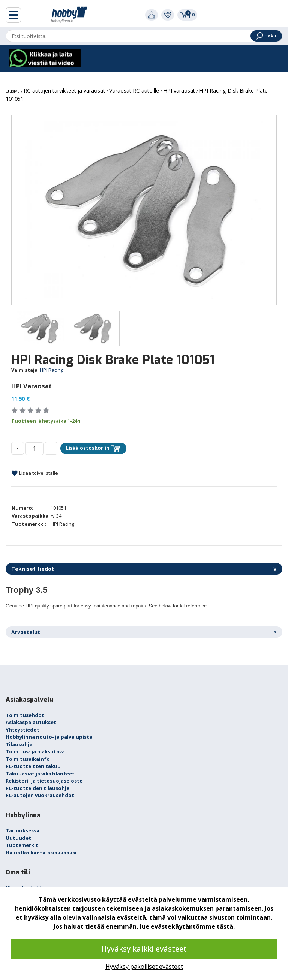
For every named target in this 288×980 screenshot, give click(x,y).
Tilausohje (19, 744)
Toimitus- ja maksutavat (37, 751)
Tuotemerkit (22, 845)
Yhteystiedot (22, 730)
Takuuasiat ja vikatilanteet (40, 774)
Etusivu (13, 91)
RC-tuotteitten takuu (33, 766)
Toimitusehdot (25, 715)
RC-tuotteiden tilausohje (37, 788)
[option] (144, 210)
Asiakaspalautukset (31, 722)
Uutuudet (18, 838)
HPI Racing (52, 370)
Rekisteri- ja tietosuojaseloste (44, 781)
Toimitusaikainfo (28, 759)
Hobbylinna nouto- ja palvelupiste (49, 737)
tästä (225, 926)
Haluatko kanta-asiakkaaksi (41, 853)
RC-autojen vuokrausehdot (40, 795)
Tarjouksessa (22, 830)
